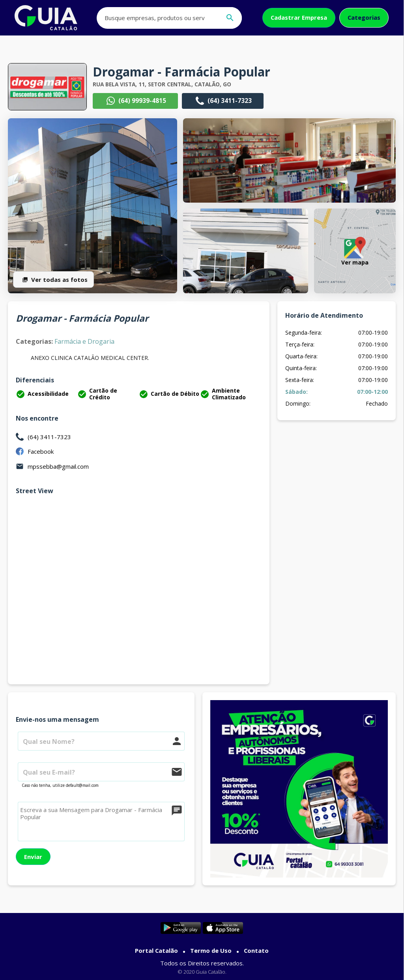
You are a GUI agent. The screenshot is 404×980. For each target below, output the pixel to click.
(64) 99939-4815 (135, 101)
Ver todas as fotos (53, 279)
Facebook (41, 451)
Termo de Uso (211, 950)
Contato (256, 950)
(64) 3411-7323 (223, 101)
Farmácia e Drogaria (84, 341)
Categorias (364, 17)
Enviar (33, 857)
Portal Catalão (156, 950)
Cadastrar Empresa (299, 17)
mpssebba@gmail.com (58, 466)
